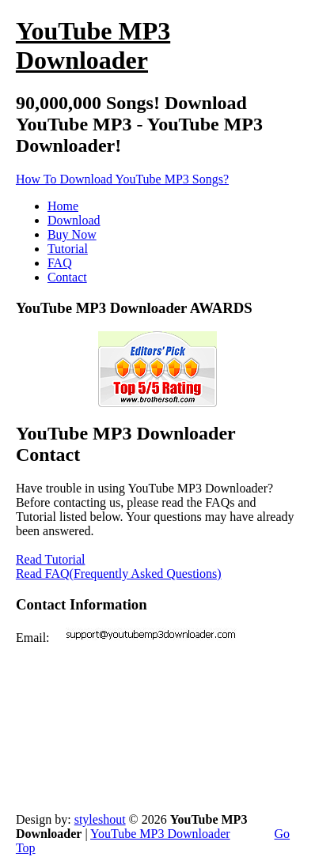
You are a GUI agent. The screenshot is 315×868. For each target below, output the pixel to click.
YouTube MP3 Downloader (160, 834)
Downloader (93, 45)
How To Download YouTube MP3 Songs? (122, 179)
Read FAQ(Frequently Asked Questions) (119, 574)
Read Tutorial (51, 559)
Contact (67, 277)
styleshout (100, 819)
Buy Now (72, 234)
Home (63, 206)
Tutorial (68, 249)
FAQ (60, 263)
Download (74, 220)
